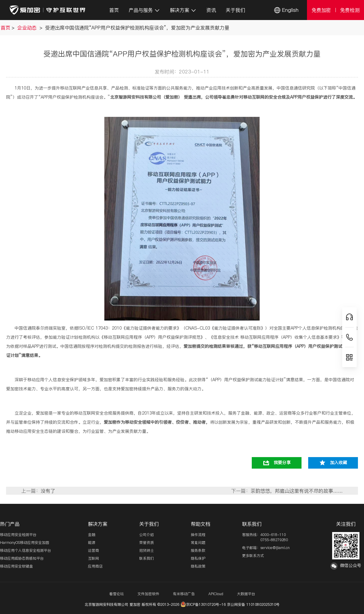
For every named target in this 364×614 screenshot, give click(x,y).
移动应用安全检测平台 (18, 535)
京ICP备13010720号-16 (203, 604)
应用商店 (95, 566)
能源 (92, 543)
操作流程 (198, 535)
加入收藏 (339, 463)
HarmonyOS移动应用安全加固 (25, 543)
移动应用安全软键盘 (16, 566)
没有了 (48, 491)
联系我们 (147, 558)
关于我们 (235, 10)
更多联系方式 (253, 556)
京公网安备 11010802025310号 (253, 604)
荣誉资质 (147, 543)
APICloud (216, 594)
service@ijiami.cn (275, 548)
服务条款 (198, 550)
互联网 (93, 558)
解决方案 (183, 10)
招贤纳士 (147, 550)
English (290, 10)
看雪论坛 (116, 594)
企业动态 (28, 28)
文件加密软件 (148, 594)
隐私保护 (198, 558)
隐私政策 (198, 566)
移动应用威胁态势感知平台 (22, 558)
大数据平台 (246, 594)
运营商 (93, 550)
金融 (92, 535)
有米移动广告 (184, 594)
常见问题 (198, 543)
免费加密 (321, 10)
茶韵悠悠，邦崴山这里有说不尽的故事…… (297, 491)
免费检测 (350, 10)
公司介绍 (147, 535)
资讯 (211, 10)
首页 (114, 10)
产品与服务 (144, 10)
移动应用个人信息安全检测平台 (25, 550)
